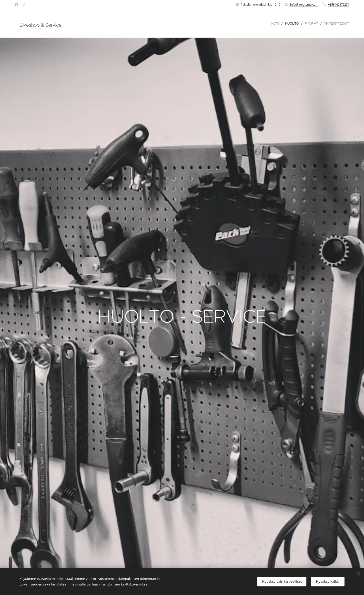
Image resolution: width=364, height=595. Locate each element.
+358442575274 (339, 4)
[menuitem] (276, 23)
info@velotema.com (304, 4)
